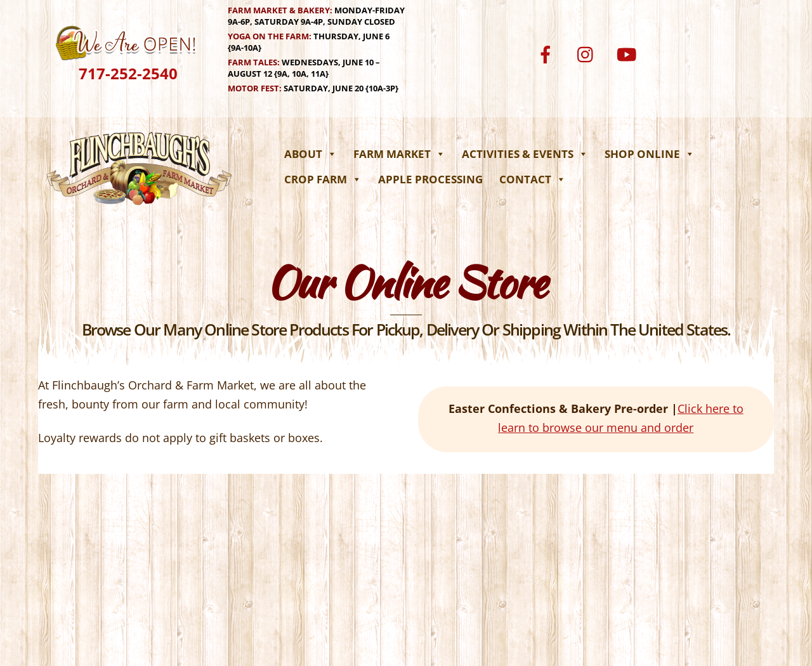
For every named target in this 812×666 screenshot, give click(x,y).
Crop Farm (323, 179)
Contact (533, 179)
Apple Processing (430, 179)
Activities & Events (525, 154)
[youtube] (629, 53)
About (311, 154)
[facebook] (548, 53)
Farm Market (399, 154)
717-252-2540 (128, 73)
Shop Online (650, 154)
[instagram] (588, 53)
